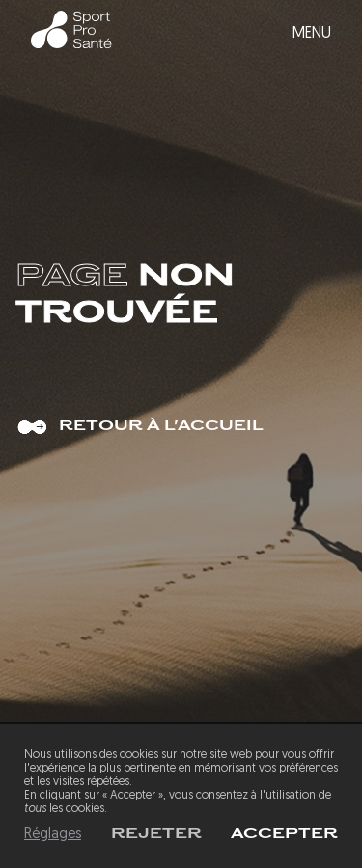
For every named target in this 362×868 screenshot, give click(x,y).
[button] (284, 835)
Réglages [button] (53, 835)
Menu (312, 34)
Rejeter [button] (156, 835)
